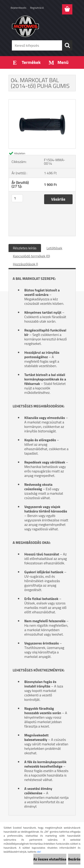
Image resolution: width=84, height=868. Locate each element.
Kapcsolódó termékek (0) (32, 256)
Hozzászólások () (26, 264)
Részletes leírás (25, 248)
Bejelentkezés (19, 8)
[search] (67, 45)
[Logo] (42, 26)
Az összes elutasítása (50, 859)
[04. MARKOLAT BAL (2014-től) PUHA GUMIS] (42, 101)
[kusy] (17, 198)
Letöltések (54, 248)
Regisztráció (37, 8)
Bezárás (74, 859)
